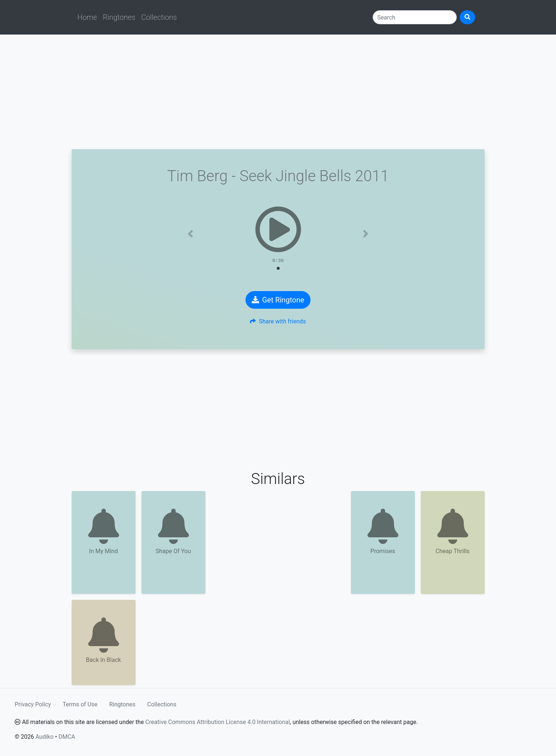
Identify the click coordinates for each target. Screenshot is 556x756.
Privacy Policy (33, 704)
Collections (159, 17)
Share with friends (278, 321)
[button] (190, 234)
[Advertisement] (278, 92)
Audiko (44, 737)
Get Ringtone (278, 300)
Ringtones (119, 17)
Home (87, 17)
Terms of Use (80, 704)
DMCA (67, 737)
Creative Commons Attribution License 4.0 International (217, 722)
